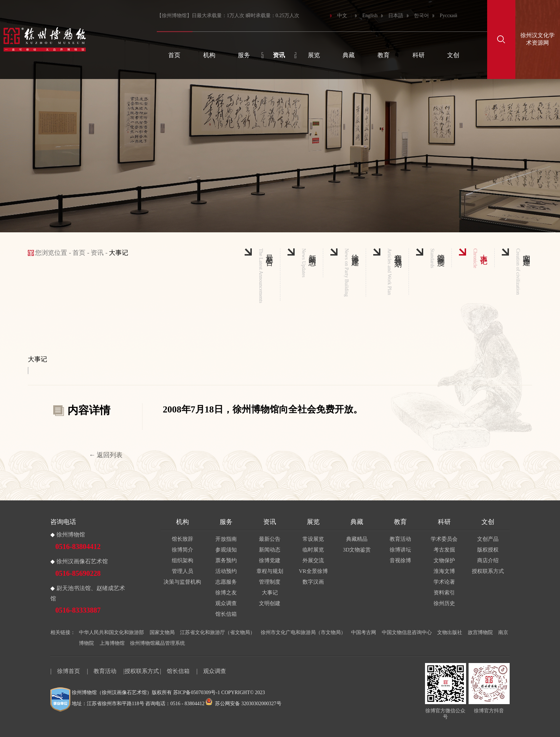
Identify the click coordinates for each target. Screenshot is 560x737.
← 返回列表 (106, 455)
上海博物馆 (112, 643)
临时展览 (313, 550)
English (370, 16)
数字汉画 (313, 582)
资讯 (279, 55)
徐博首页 (69, 671)
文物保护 (444, 560)
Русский (448, 16)
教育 (384, 55)
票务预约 (226, 560)
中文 (342, 16)
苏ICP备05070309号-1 (197, 693)
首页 (174, 55)
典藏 (349, 55)
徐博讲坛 (400, 550)
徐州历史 (444, 603)
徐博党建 (270, 560)
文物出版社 (450, 632)
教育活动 (400, 539)
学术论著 (444, 582)
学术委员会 (444, 539)
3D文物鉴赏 (357, 550)
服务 (244, 55)
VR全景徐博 (313, 571)
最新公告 (270, 539)
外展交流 (313, 560)
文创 (453, 55)
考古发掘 (444, 550)
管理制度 (270, 582)
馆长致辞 (182, 539)
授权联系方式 (488, 571)
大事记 (270, 593)
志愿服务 (226, 582)
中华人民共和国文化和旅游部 (111, 632)
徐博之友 (226, 593)
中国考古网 (364, 632)
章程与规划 (270, 571)
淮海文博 (444, 571)
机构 (209, 55)
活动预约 (226, 571)
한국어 (421, 16)
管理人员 (182, 571)
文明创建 (270, 603)
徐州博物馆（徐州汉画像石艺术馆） (112, 693)
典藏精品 (357, 539)
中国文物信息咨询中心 (407, 632)
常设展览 (313, 539)
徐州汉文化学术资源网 (537, 39)
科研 (419, 55)
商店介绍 (488, 560)
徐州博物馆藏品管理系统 (157, 643)
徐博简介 (182, 550)
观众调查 (226, 603)
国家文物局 (162, 632)
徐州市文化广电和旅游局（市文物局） (303, 632)
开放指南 (226, 539)
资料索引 (444, 593)
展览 (314, 55)
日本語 (396, 16)
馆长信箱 (226, 614)
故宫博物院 (480, 632)
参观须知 (226, 550)
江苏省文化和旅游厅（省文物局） (217, 632)
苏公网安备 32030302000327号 (244, 704)
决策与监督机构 (182, 582)
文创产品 (488, 539)
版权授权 (488, 550)
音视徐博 (400, 560)
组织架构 (182, 560)
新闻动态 (270, 550)
